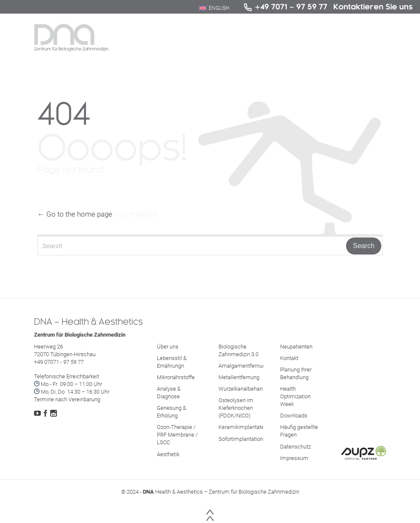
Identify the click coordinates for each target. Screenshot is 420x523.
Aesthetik (168, 454)
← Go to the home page (75, 214)
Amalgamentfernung (243, 366)
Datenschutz (295, 447)
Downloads (294, 416)
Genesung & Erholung (172, 412)
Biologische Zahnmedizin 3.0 (238, 350)
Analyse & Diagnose (169, 393)
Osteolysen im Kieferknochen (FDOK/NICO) (236, 408)
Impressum (294, 458)
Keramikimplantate (241, 427)
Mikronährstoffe (176, 377)
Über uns (168, 347)
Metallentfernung (239, 377)
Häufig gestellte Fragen (299, 431)
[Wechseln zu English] (214, 8)
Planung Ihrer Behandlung (296, 373)
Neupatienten (296, 347)
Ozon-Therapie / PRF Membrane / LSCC (177, 435)
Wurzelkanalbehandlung (247, 389)
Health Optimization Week (295, 396)
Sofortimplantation (241, 439)
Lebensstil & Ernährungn (172, 362)
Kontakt (289, 358)
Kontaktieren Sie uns (373, 7)
